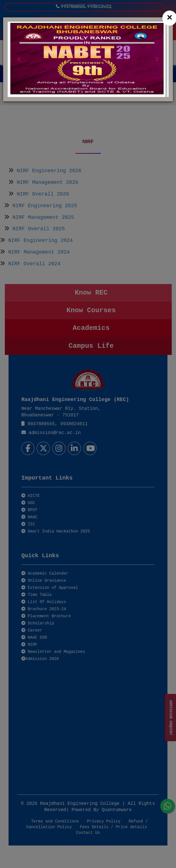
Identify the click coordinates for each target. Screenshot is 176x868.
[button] (20, 59)
